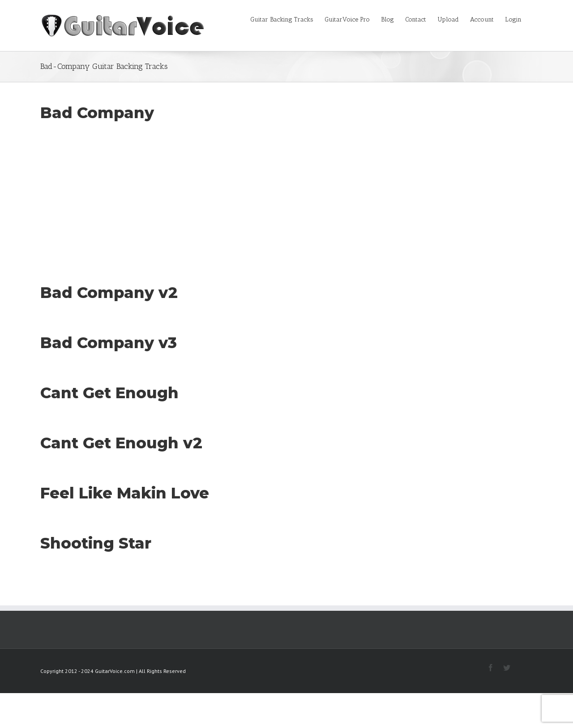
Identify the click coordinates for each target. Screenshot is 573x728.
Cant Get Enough (109, 393)
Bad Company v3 (109, 343)
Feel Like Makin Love (125, 493)
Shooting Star (96, 543)
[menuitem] (287, 19)
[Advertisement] (286, 191)
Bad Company (97, 113)
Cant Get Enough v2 (121, 443)
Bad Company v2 (109, 293)
